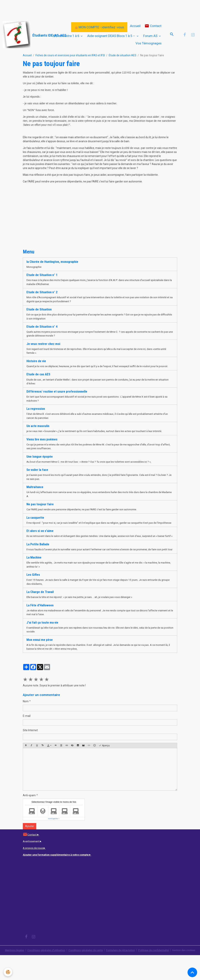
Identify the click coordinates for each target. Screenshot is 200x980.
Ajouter (30, 847)
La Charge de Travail (40, 612)
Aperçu (104, 766)
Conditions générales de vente (85, 971)
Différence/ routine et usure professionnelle (57, 397)
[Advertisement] (70, 9)
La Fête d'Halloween (40, 625)
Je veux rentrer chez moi (43, 345)
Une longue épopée (40, 463)
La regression (36, 415)
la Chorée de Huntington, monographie (52, 262)
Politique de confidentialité (157, 971)
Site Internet (30, 751)
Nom (26, 722)
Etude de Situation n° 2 (42, 292)
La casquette (35, 525)
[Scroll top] (192, 972)
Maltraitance (35, 494)
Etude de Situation (39, 310)
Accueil (135, 26)
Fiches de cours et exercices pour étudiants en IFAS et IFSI (70, 55)
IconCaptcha (53, 840)
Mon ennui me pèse (40, 660)
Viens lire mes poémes (42, 445)
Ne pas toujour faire (40, 511)
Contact (153, 26)
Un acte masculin (38, 432)
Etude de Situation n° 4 (42, 327)
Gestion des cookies (187, 973)
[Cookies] (8, 972)
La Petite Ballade (38, 559)
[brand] (21, 35)
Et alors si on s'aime (40, 542)
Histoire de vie (36, 362)
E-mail (27, 737)
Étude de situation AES (123, 55)
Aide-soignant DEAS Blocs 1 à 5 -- (112, 36)
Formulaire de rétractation (122, 971)
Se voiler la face (37, 476)
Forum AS (151, 36)
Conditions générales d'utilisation (45, 971)
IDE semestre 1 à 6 (66, 36)
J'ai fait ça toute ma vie (42, 643)
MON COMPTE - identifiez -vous (99, 27)
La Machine (34, 577)
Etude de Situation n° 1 (42, 275)
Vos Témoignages (149, 43)
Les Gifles (33, 595)
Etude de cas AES (38, 380)
